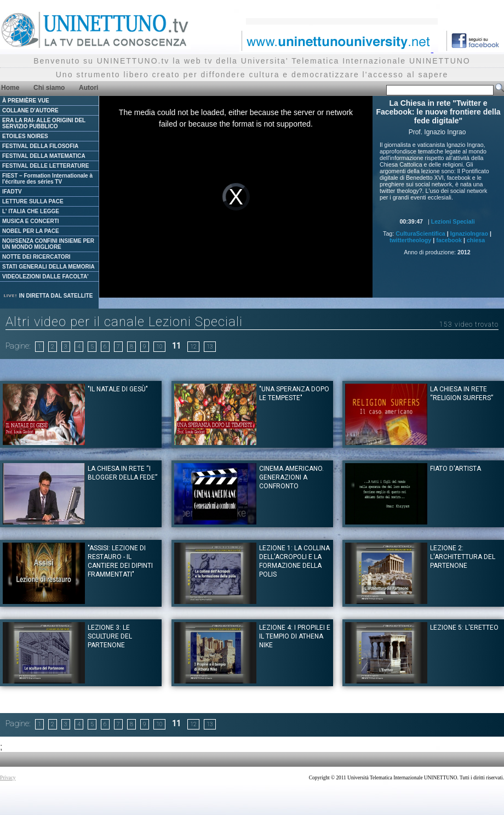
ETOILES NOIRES (25, 136)
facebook (449, 240)
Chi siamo (49, 88)
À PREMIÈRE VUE (26, 101)
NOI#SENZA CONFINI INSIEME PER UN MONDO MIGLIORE (48, 244)
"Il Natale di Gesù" (118, 389)
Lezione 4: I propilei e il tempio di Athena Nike (295, 636)
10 (159, 347)
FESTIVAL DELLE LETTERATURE (45, 166)
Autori (88, 88)
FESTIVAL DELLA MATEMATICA (44, 156)
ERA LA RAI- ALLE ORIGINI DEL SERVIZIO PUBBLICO (44, 123)
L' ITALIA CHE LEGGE (31, 211)
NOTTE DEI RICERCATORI (36, 257)
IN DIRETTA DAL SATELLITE (48, 296)
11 (176, 346)
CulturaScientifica (420, 233)
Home (10, 88)
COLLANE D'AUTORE (30, 110)
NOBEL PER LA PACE (31, 231)
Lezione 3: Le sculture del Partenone (110, 636)
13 (210, 347)
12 (193, 347)
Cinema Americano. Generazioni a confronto (291, 477)
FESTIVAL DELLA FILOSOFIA (40, 146)
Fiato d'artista (456, 469)
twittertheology (410, 240)
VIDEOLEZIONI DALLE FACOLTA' (45, 277)
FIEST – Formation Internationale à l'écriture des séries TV (47, 179)
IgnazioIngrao (469, 233)
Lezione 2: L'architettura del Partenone (463, 557)
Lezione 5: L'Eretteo (464, 628)
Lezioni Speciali (453, 221)
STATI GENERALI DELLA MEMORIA (48, 267)
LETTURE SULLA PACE (33, 201)
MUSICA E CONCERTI (31, 221)
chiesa (476, 240)
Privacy (8, 778)
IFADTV (12, 192)
